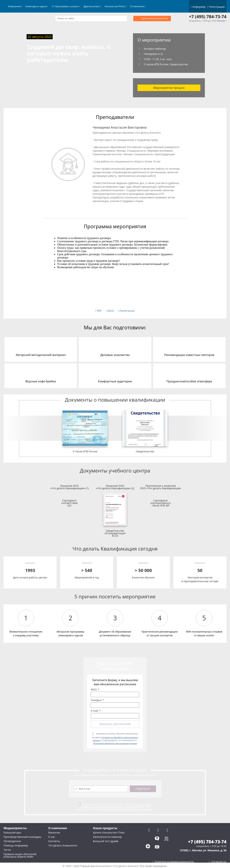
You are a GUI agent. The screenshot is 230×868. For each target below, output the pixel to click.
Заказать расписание (115, 724)
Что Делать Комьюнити (63, 845)
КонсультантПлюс (116, 6)
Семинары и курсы (37, 6)
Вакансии (54, 832)
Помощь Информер (16, 845)
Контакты (54, 841)
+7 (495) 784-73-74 (208, 17)
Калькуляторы (12, 832)
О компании (138, 6)
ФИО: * (95, 690)
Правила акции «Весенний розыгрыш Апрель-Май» (20, 855)
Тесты (7, 850)
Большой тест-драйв (105, 841)
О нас (52, 837)
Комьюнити (15, 6)
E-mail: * (96, 711)
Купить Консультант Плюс (109, 832)
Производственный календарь (22, 837)
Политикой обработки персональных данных (115, 743)
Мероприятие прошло (169, 88)
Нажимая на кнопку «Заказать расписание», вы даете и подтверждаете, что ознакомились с (115, 738)
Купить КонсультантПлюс (155, 18)
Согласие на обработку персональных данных (116, 805)
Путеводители (12, 841)
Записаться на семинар (107, 837)
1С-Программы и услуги (66, 6)
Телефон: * (97, 700)
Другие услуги (92, 6)
